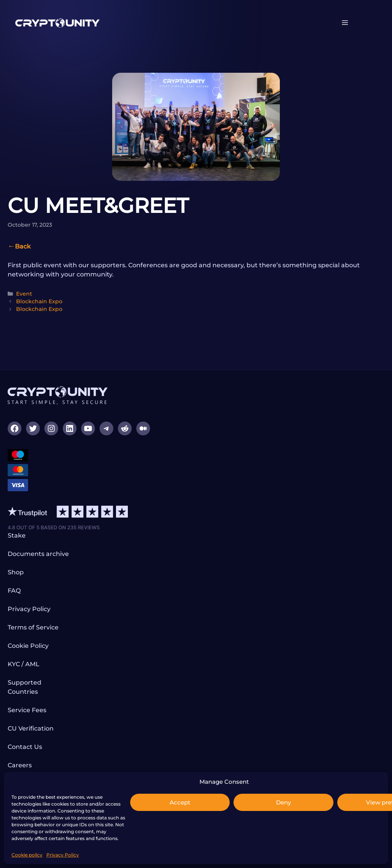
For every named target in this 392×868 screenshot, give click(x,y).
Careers (20, 765)
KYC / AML (24, 664)
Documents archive (38, 554)
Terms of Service (33, 627)
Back (23, 246)
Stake (17, 535)
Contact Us (25, 747)
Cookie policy (27, 855)
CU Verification (31, 728)
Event (24, 294)
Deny (283, 802)
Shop (16, 572)
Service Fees (27, 710)
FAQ (14, 591)
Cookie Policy (28, 646)
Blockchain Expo (39, 301)
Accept (180, 802)
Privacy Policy (63, 855)
